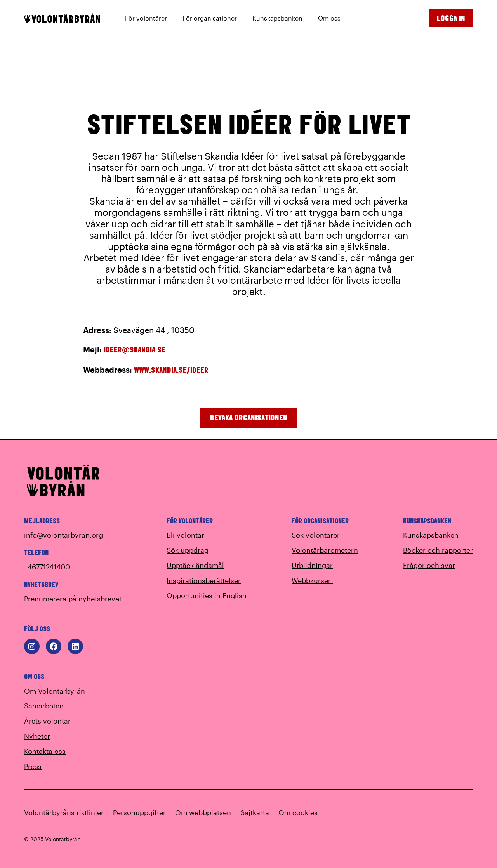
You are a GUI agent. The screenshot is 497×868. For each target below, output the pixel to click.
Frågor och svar (429, 565)
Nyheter (37, 736)
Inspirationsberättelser (204, 580)
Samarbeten (44, 706)
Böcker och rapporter (438, 550)
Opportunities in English (207, 595)
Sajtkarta (255, 812)
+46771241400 (47, 567)
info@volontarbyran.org (63, 535)
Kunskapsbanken (431, 535)
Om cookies (298, 812)
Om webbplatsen (203, 812)
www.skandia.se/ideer (171, 370)
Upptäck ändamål (195, 565)
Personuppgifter (139, 812)
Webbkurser (317, 580)
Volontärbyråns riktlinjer (64, 812)
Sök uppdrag (188, 550)
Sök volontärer (316, 535)
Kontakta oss (45, 751)
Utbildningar (312, 565)
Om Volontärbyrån (55, 691)
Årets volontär (47, 721)
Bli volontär (185, 535)
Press (33, 766)
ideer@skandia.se (135, 350)
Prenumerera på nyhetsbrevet (73, 599)
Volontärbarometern (325, 550)
